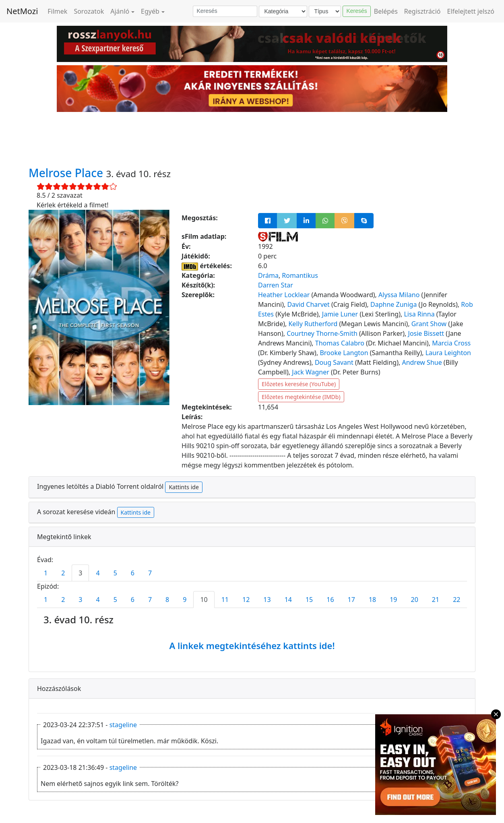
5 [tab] (115, 573)
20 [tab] (415, 600)
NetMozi (22, 11)
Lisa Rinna (419, 314)
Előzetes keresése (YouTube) (299, 384)
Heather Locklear (284, 295)
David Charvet (308, 304)
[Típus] (325, 11)
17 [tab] (351, 600)
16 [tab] (330, 600)
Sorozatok (89, 11)
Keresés (356, 11)
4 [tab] (98, 573)
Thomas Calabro (340, 343)
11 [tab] (225, 600)
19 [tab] (393, 600)
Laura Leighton (448, 353)
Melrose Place (67, 173)
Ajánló (120, 11)
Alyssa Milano (399, 295)
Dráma (268, 275)
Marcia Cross (451, 343)
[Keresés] (225, 11)
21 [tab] (436, 600)
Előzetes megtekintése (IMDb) (301, 397)
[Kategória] (283, 11)
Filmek (57, 11)
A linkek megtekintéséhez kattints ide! (252, 645)
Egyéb (150, 11)
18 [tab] (372, 600)
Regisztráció (422, 11)
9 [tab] (185, 600)
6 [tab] (133, 573)
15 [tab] (309, 600)
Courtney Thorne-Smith (322, 333)
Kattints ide (184, 487)
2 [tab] (63, 573)
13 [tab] (267, 600)
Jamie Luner (340, 314)
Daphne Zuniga (393, 304)
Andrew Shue (422, 362)
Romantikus (300, 275)
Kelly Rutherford (313, 324)
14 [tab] (288, 600)
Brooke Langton (344, 353)
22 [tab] (456, 600)
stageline (123, 725)
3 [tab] (80, 573)
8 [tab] (167, 600)
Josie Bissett (426, 333)
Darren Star (276, 285)
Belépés (386, 11)
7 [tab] (150, 573)
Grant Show (429, 324)
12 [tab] (246, 600)
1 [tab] (46, 573)
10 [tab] (204, 600)
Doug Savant (334, 362)
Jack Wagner (311, 372)
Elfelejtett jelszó (471, 11)
